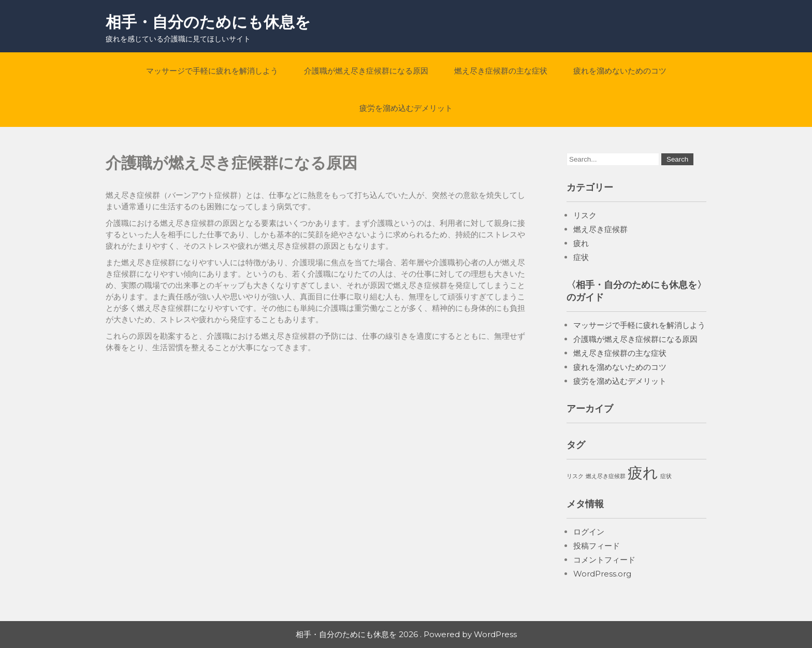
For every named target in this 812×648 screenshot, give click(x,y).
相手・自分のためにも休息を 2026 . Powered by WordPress (406, 634)
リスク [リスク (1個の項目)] (575, 476)
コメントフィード (604, 560)
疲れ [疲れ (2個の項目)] (643, 473)
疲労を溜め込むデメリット (406, 108)
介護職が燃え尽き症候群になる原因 (366, 71)
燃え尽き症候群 (600, 229)
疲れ (581, 243)
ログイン (589, 532)
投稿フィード (597, 546)
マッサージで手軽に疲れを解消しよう (212, 71)
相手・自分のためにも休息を (208, 22)
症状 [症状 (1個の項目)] (666, 476)
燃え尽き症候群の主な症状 (501, 71)
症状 (581, 257)
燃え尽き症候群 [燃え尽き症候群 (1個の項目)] (606, 476)
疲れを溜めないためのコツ (620, 71)
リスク (585, 215)
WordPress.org (602, 574)
